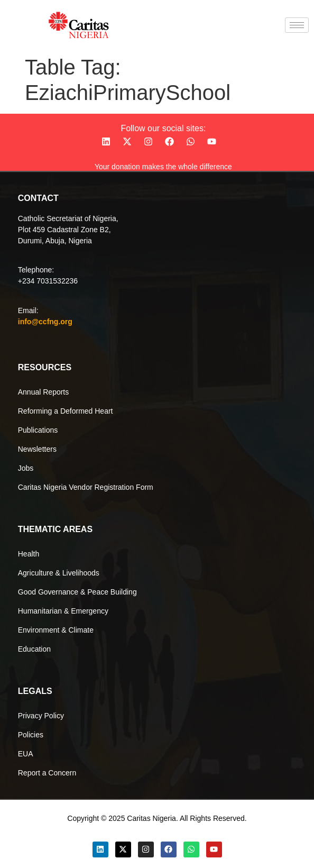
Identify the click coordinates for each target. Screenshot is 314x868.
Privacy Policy (41, 716)
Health (29, 554)
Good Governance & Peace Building (77, 592)
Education (34, 649)
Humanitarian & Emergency (63, 611)
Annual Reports (44, 392)
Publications (38, 430)
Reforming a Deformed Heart (66, 411)
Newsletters (37, 449)
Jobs (26, 468)
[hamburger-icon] (297, 25)
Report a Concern (47, 773)
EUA (26, 754)
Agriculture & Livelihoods (59, 573)
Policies (31, 735)
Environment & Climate (56, 630)
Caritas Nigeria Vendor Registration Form (86, 487)
